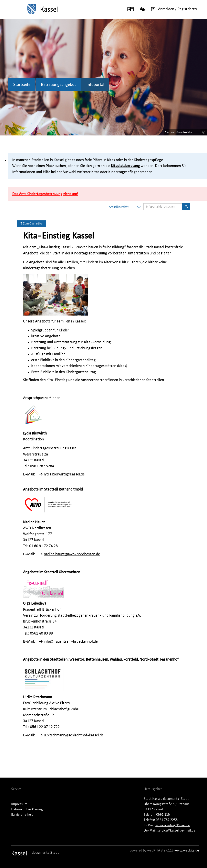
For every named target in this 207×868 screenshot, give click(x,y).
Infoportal (95, 85)
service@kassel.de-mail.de (176, 831)
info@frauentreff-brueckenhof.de (71, 642)
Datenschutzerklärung (27, 809)
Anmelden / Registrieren (173, 9)
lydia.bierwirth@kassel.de (64, 474)
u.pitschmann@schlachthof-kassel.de (74, 735)
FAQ (138, 207)
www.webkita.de (187, 850)
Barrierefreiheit (22, 815)
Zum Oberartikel (31, 223)
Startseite (22, 85)
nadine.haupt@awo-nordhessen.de (72, 554)
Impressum (19, 804)
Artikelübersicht (119, 207)
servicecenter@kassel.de (173, 825)
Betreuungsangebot (58, 85)
